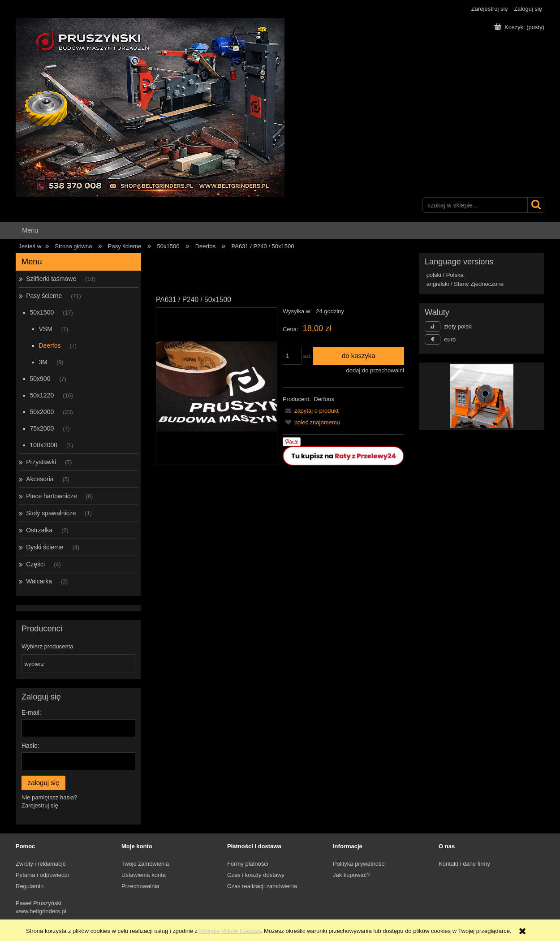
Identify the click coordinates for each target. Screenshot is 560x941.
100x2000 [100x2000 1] (44, 445)
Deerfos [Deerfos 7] (50, 345)
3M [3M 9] (43, 362)
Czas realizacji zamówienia (262, 886)
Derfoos (324, 399)
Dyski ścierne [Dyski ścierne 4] (45, 547)
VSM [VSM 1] (46, 329)
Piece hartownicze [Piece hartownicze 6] (52, 496)
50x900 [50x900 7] (40, 379)
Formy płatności (248, 864)
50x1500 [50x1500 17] (42, 312)
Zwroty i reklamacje (41, 864)
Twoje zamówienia (145, 864)
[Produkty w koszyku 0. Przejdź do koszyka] (520, 27)
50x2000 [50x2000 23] (42, 412)
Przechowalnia (140, 886)
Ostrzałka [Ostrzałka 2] (39, 530)
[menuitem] (30, 231)
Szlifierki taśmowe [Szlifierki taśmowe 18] (51, 279)
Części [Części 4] (35, 564)
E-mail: (31, 712)
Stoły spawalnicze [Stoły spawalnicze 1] (51, 513)
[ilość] (292, 356)
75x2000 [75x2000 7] (42, 428)
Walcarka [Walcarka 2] (39, 581)
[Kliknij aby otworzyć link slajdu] (473, 396)
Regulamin (30, 886)
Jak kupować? (351, 875)
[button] (311, 411)
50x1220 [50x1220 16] (42, 395)
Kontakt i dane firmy (464, 864)
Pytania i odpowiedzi (42, 875)
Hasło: (30, 746)
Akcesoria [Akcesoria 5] (40, 479)
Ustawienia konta (144, 875)
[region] (482, 396)
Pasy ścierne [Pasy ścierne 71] (44, 296)
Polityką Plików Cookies (230, 931)
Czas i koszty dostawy (256, 875)
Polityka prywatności (359, 864)
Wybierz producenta (47, 647)
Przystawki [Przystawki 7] (41, 462)
